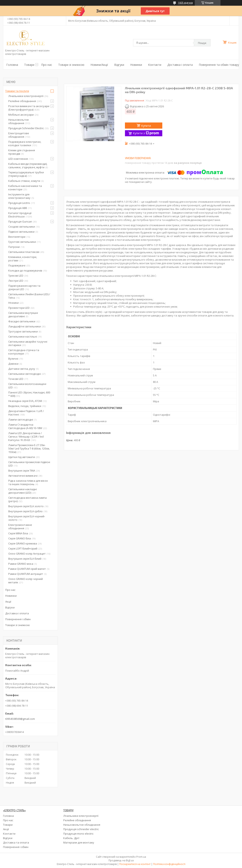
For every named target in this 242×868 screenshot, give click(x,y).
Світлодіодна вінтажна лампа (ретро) (27, 499)
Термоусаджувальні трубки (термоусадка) (26, 174)
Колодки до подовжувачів (25, 271)
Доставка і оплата (180, 65)
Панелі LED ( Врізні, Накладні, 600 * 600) (29, 394)
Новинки (136, 65)
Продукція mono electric (78, 834)
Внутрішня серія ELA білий (25, 559)
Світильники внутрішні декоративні (23, 315)
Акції (8, 602)
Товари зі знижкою (71, 65)
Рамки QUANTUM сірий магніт (27, 569)
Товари (29, 65)
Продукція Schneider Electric (26, 128)
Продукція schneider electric (81, 829)
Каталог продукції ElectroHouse (20, 215)
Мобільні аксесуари (21, 115)
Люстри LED (16, 281)
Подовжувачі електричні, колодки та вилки (25, 143)
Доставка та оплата (16, 842)
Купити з (146, 133)
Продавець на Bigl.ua (121, 860)
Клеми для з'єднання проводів (22, 152)
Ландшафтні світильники (25, 326)
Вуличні (13, 359)
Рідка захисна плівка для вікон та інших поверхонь (28, 482)
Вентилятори (17, 237)
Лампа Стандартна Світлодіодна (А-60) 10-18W (25, 426)
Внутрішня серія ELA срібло (25, 511)
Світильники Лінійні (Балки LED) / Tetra (29, 296)
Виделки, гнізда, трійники (25, 406)
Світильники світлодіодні (25, 374)
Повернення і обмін (18, 619)
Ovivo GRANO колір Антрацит (27, 554)
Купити (146, 126)
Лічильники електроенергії (26, 96)
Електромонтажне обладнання (20, 527)
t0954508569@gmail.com (20, 719)
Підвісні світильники (21, 232)
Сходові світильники (22, 227)
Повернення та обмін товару (219, 65)
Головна (12, 65)
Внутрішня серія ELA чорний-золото (27, 518)
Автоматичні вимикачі (23, 476)
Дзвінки (13, 364)
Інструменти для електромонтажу (19, 196)
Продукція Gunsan (20, 222)
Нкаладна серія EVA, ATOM (25, 401)
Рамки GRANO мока (21, 564)
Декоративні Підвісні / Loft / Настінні (26, 413)
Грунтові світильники (22, 242)
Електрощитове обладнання (19, 135)
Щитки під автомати (22, 457)
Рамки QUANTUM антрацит (26, 574)
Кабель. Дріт (71, 838)
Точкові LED (16, 379)
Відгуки (119, 65)
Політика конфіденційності (169, 864)
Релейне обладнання (22, 101)
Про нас (47, 65)
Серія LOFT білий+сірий (23, 548)
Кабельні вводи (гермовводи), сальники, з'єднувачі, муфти (28, 166)
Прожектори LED (19, 308)
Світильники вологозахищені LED (27, 386)
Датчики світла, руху (22, 369)
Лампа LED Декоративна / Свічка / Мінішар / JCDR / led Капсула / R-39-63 (26, 437)
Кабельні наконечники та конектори (25, 188)
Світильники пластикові (24, 252)
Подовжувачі (17, 265)
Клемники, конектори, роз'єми (23, 259)
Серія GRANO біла (20, 538)
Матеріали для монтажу (79, 842)
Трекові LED (16, 276)
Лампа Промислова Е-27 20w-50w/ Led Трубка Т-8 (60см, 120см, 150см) (29, 448)
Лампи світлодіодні (21, 420)
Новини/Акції (99, 65)
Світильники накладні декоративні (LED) (23, 491)
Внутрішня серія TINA (22, 471)
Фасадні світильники (22, 321)
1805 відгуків (185, 3)
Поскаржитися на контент (135, 864)
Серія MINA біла (18, 533)
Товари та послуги (17, 91)
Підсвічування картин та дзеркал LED (24, 287)
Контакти (155, 65)
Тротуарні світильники (23, 331)
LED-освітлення (18, 159)
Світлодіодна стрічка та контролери (24, 352)
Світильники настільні (23, 337)
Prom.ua (141, 857)
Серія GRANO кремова (23, 543)
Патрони (14, 247)
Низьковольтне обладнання (19, 121)
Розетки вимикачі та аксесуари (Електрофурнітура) (29, 108)
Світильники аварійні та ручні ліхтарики (28, 343)
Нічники (13, 303)
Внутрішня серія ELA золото (26, 506)
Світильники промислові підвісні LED (29, 464)
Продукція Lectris (19, 203)
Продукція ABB (18, 208)
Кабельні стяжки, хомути (24, 181)
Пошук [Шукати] (202, 43)
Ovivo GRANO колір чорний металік (26, 581)
